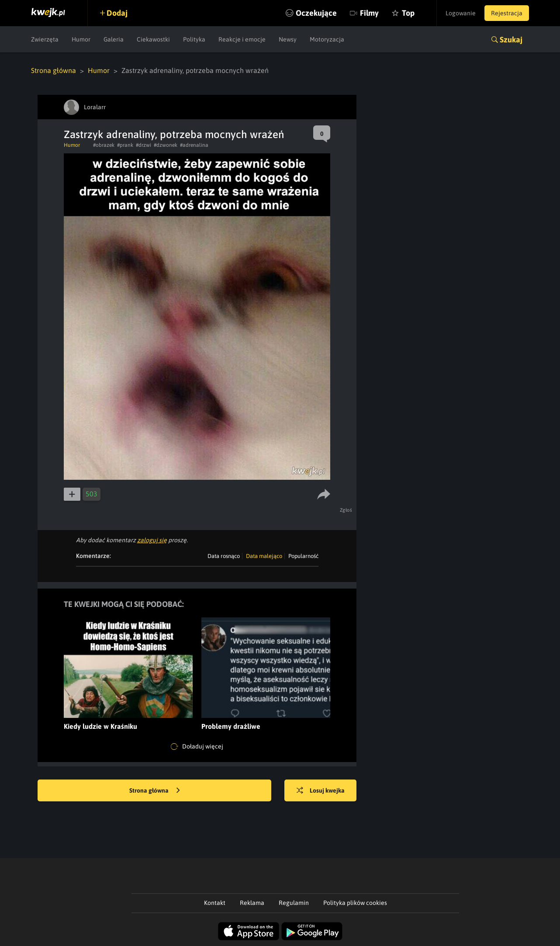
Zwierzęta (45, 39)
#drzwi (143, 145)
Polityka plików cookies (355, 903)
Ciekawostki (153, 39)
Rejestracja (507, 13)
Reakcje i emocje (242, 39)
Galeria (114, 39)
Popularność (303, 556)
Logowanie (461, 13)
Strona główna (54, 70)
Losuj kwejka (321, 791)
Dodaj (117, 13)
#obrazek (104, 145)
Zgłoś (346, 510)
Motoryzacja (327, 39)
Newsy (288, 39)
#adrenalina (194, 145)
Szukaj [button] (511, 40)
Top (408, 13)
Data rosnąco (224, 556)
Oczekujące (316, 13)
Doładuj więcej (197, 747)
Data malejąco (264, 556)
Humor (81, 39)
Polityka (194, 39)
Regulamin (294, 903)
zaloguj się (152, 540)
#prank (125, 145)
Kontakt (215, 903)
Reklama (252, 903)
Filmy (369, 13)
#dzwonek (166, 145)
